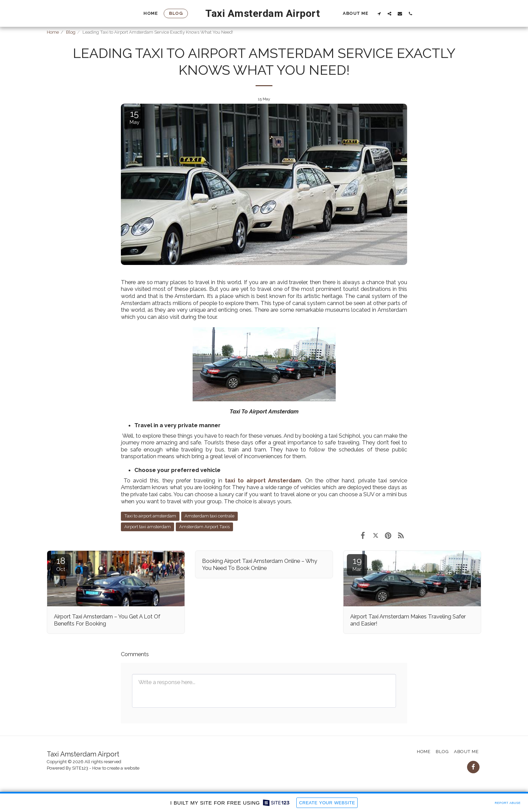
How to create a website (116, 768)
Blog (71, 32)
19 (357, 564)
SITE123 (80, 768)
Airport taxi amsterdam (147, 527)
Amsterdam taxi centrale (209, 516)
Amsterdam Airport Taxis (204, 527)
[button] (379, 13)
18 (61, 564)
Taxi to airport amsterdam (150, 516)
